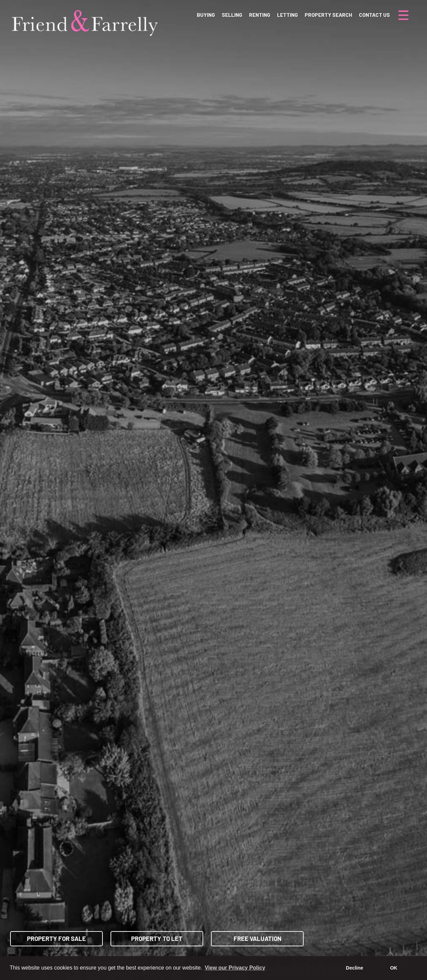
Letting (287, 15)
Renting (260, 15)
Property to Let (157, 939)
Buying (206, 15)
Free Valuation (257, 939)
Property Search (328, 15)
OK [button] (394, 968)
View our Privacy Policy (235, 968)
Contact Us (374, 15)
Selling (232, 15)
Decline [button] (354, 968)
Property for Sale (56, 939)
